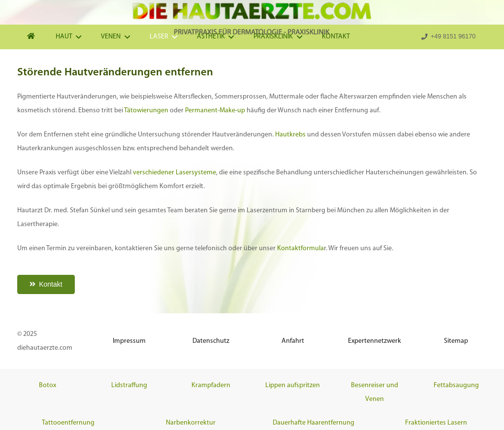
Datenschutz (211, 341)
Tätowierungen (146, 111)
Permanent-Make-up (215, 111)
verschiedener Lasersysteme (174, 173)
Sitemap (456, 341)
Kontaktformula (300, 248)
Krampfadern (211, 385)
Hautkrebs (290, 135)
